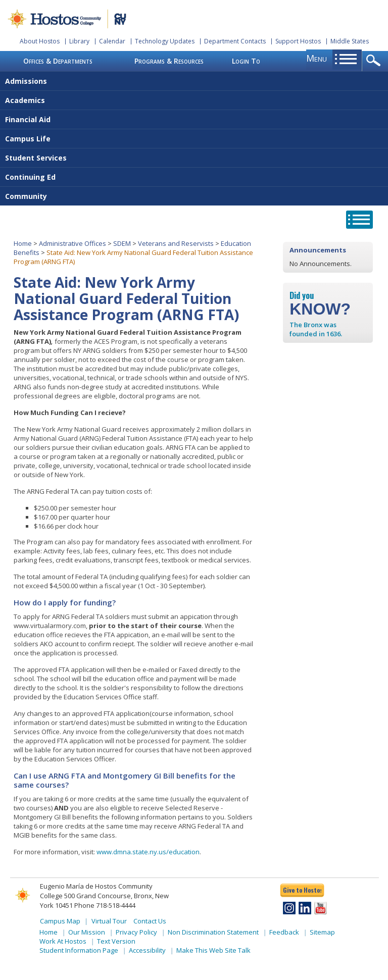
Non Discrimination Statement (213, 932)
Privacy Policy (136, 932)
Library (79, 41)
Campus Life (28, 139)
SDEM (122, 243)
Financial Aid (28, 119)
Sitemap (322, 932)
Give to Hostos (302, 890)
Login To (246, 61)
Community (26, 196)
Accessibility (147, 950)
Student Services (36, 158)
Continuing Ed (30, 177)
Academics (25, 100)
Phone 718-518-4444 (105, 905)
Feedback (284, 932)
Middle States (350, 41)
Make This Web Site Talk (213, 950)
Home (23, 243)
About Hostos (40, 41)
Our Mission (87, 932)
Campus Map (60, 921)
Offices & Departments (58, 61)
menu (317, 58)
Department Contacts (235, 41)
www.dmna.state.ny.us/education (148, 852)
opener (375, 61)
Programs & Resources (169, 61)
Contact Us (150, 921)
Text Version (116, 941)
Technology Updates (165, 41)
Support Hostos (298, 41)
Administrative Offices (72, 243)
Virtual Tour (109, 921)
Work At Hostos (63, 941)
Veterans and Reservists (176, 243)
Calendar (112, 41)
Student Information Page (79, 950)
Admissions (26, 81)
